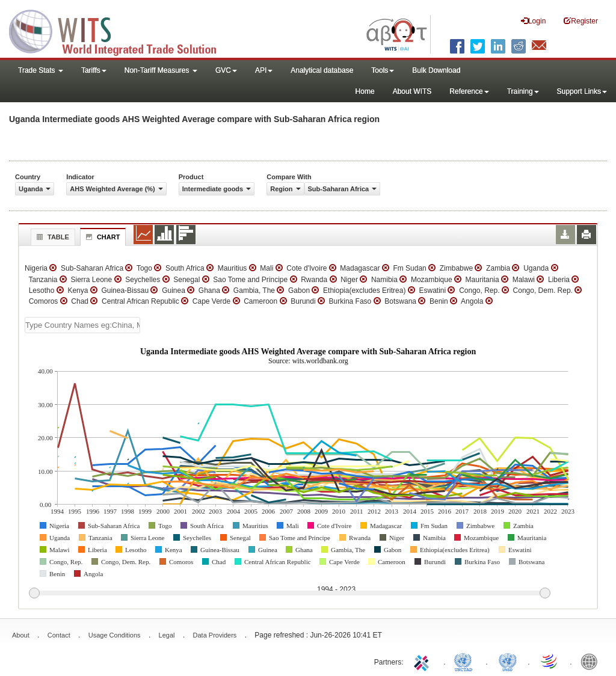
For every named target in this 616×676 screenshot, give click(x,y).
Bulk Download (436, 70)
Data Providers (215, 635)
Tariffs (94, 70)
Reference (469, 91)
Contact (59, 635)
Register (581, 21)
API (264, 70)
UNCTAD (466, 661)
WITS (120, 30)
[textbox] (82, 325)
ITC (423, 661)
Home (365, 91)
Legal (167, 635)
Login (533, 21)
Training (523, 91)
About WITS (412, 91)
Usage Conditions (115, 635)
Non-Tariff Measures (161, 70)
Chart (102, 237)
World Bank (592, 661)
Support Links (582, 91)
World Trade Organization (550, 661)
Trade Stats (41, 70)
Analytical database (322, 70)
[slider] (289, 594)
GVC (226, 70)
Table (51, 237)
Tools (383, 70)
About (21, 635)
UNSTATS (508, 661)
